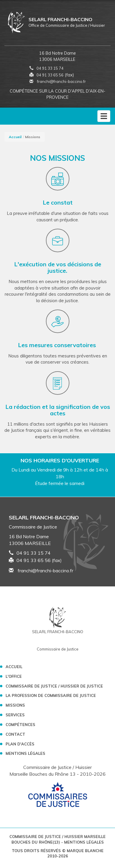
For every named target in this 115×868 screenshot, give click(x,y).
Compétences (20, 725)
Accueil (15, 137)
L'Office (14, 676)
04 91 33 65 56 (50, 75)
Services (15, 715)
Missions (15, 705)
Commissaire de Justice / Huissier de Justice (54, 686)
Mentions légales (25, 753)
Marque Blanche (85, 851)
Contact (15, 734)
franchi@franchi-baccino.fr (58, 81)
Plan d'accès (20, 744)
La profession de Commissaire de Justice (51, 695)
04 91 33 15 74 (50, 68)
